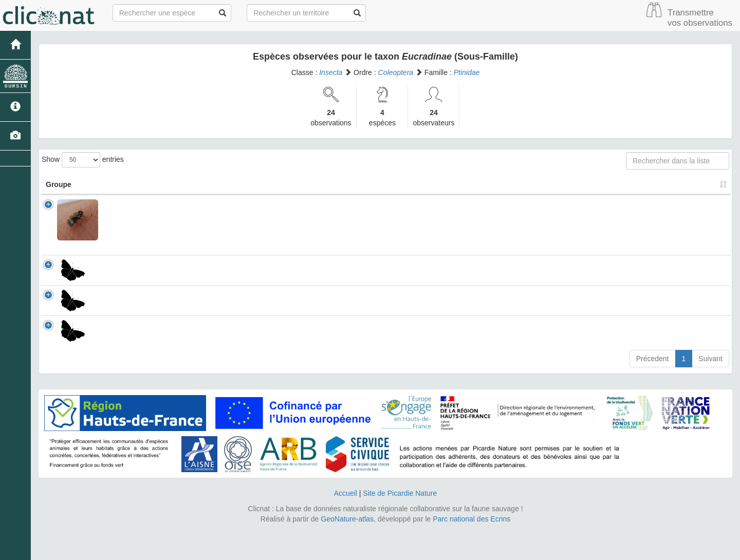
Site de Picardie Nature (400, 524)
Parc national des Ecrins (471, 550)
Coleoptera (396, 72)
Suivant (710, 389)
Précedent (653, 389)
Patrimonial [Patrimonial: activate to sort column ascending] (470, 184)
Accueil (346, 524)
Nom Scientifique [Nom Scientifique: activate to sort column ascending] (149, 184)
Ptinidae (467, 72)
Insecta (331, 72)
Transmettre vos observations (700, 18)
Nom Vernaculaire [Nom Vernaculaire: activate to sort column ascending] (361, 184)
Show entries (83, 160)
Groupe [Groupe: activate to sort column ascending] (59, 184)
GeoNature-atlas (347, 550)
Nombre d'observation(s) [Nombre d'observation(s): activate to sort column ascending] (581, 184)
